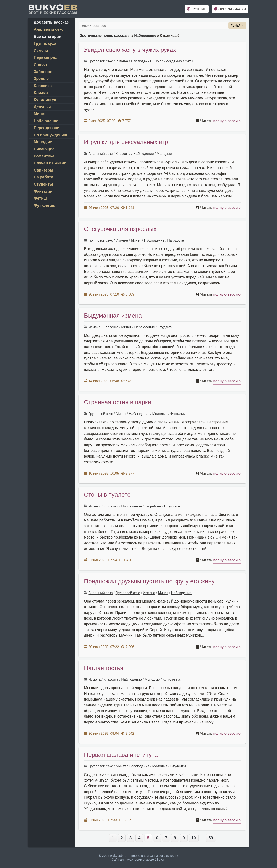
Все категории (48, 37)
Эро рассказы (230, 9)
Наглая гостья (104, 668)
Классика (123, 154)
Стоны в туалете (107, 495)
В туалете (172, 506)
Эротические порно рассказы (105, 36)
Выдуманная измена (113, 316)
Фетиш (190, 61)
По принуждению (168, 61)
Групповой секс (101, 61)
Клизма (41, 93)
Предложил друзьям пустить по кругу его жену (149, 581)
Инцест (41, 65)
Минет (136, 240)
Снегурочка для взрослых (120, 229)
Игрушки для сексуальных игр (126, 142)
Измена (122, 61)
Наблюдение (145, 36)
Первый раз (45, 57)
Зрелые (41, 79)
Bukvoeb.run (119, 856)
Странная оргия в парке (118, 402)
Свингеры (43, 170)
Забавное (43, 72)
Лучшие (197, 9)
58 (211, 838)
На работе (176, 240)
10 (194, 838)
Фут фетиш (45, 205)
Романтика (44, 156)
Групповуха (45, 43)
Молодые (164, 154)
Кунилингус (172, 680)
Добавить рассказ (51, 22)
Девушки (42, 107)
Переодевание (48, 128)
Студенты (166, 327)
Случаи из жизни (50, 163)
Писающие (44, 149)
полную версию (227, 121)
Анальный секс (100, 154)
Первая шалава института (121, 755)
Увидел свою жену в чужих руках (130, 50)
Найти (237, 25)
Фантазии (178, 414)
